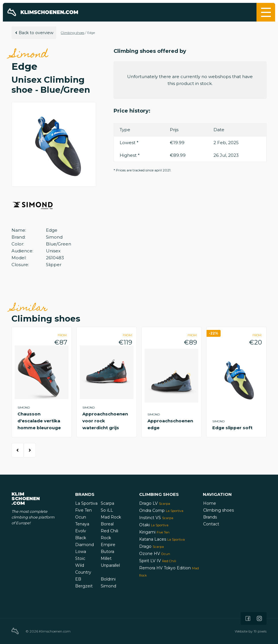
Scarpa (107, 503)
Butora (107, 552)
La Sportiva (86, 503)
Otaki (154, 525)
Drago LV (155, 503)
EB (78, 579)
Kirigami (154, 532)
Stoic (80, 558)
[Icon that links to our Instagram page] (259, 618)
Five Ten (83, 510)
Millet (106, 558)
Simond (108, 586)
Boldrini (108, 579)
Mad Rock (111, 517)
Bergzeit (84, 586)
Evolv (81, 531)
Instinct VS (156, 518)
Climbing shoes (73, 33)
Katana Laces (162, 539)
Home (210, 503)
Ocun (81, 517)
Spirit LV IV (158, 561)
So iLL (107, 510)
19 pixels (260, 631)
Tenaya (82, 524)
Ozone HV (155, 554)
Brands (210, 517)
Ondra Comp (161, 510)
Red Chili (109, 531)
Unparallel (110, 565)
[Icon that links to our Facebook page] (248, 618)
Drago (151, 546)
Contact (211, 524)
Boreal (107, 524)
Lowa (81, 552)
